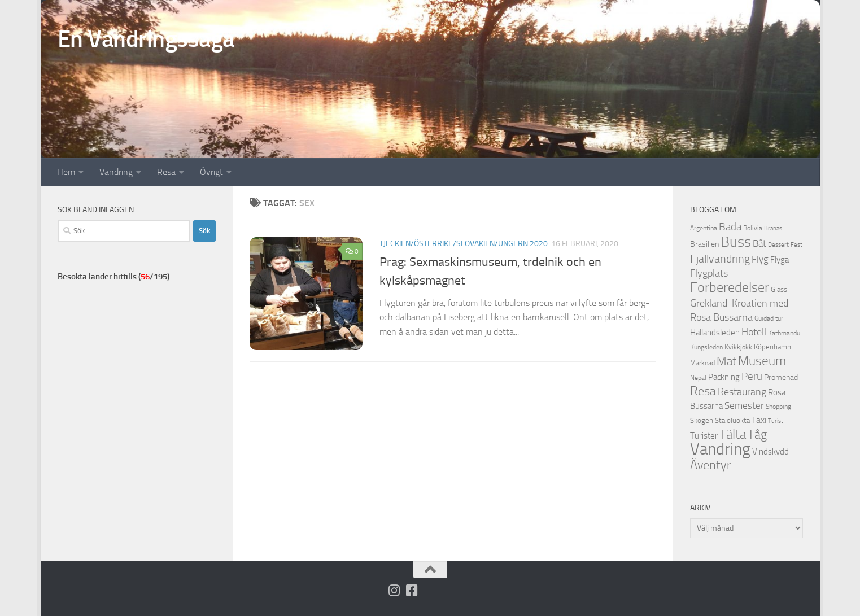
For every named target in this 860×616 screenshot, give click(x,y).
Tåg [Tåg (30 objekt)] (757, 435)
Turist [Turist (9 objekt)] (776, 421)
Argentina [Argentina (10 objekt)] (704, 228)
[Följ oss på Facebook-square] (411, 590)
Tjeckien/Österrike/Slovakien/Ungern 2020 (464, 244)
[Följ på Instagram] (394, 590)
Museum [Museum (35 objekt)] (762, 361)
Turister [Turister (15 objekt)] (704, 436)
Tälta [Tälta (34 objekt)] (733, 434)
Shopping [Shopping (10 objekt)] (778, 407)
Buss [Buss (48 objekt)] (736, 242)
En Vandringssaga (146, 39)
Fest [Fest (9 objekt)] (796, 245)
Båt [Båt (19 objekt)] (759, 243)
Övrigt (211, 172)
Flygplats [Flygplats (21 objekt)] (709, 273)
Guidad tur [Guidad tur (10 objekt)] (769, 318)
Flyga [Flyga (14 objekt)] (780, 260)
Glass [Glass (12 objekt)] (779, 289)
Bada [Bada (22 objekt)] (730, 227)
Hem (66, 172)
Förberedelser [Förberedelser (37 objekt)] (730, 287)
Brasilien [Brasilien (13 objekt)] (704, 244)
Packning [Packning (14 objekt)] (724, 377)
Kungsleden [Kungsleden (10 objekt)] (706, 347)
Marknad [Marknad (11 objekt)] (702, 363)
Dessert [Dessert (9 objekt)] (778, 245)
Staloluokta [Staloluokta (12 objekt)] (732, 420)
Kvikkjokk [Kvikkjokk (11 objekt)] (738, 347)
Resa (166, 172)
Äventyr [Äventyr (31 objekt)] (710, 465)
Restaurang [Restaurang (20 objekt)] (742, 392)
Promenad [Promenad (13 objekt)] (781, 377)
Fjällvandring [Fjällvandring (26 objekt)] (720, 259)
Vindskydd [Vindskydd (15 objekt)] (770, 452)
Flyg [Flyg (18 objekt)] (760, 259)
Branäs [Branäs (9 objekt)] (773, 228)
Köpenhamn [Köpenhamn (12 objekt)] (772, 347)
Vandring (116, 172)
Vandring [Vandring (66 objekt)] (720, 449)
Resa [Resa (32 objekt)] (703, 391)
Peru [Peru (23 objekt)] (752, 376)
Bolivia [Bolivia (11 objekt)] (753, 228)
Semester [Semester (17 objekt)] (744, 406)
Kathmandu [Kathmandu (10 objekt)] (784, 333)
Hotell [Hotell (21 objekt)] (754, 332)
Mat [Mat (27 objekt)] (726, 361)
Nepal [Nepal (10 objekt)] (698, 378)
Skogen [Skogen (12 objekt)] (702, 420)
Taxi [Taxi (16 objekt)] (759, 420)
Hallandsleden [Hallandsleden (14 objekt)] (715, 333)
